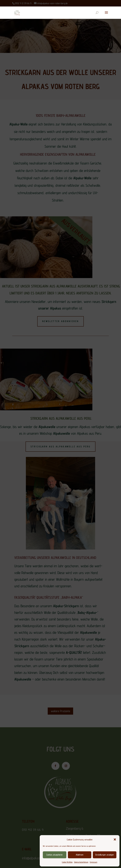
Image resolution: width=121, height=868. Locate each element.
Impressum (94, 862)
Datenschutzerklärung (81, 862)
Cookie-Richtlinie (67, 862)
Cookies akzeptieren (54, 855)
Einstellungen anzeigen (105, 855)
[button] (115, 839)
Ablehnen (80, 855)
